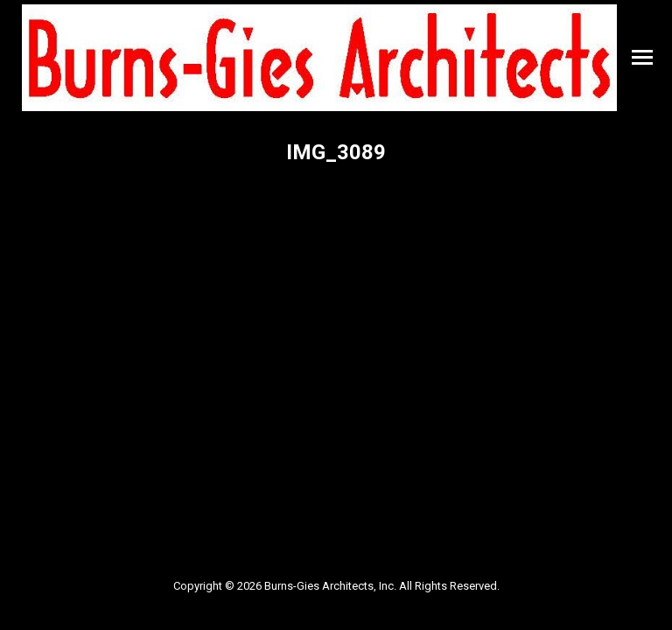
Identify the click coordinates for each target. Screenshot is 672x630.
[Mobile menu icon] (642, 57)
